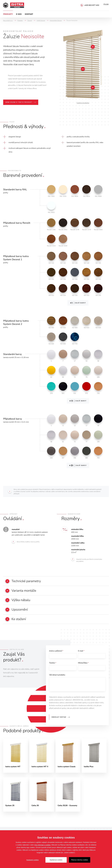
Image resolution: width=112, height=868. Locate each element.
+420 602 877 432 (92, 5)
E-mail (81, 653)
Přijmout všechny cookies (80, 860)
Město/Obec (83, 666)
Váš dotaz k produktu (57, 678)
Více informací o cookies (42, 845)
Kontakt (29, 14)
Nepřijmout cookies (56, 860)
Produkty (8, 14)
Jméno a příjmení (56, 653)
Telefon (53, 666)
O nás (19, 14)
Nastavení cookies (32, 860)
